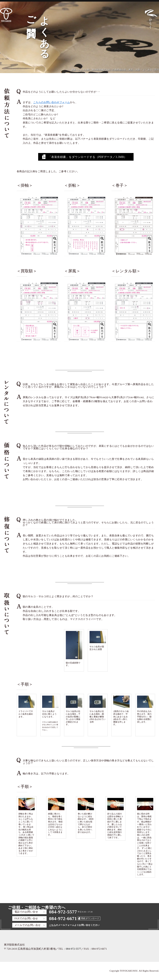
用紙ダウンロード (90, 918)
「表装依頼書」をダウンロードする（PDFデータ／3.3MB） (88, 157)
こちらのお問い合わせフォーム (52, 102)
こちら (52, 925)
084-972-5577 (63, 912)
